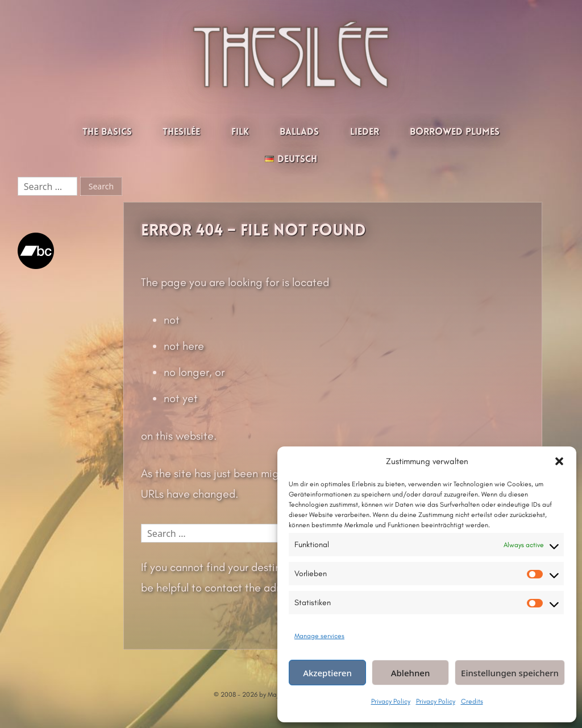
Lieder (365, 132)
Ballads (299, 132)
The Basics (107, 132)
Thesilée (181, 132)
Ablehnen (411, 673)
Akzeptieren (327, 673)
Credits (472, 701)
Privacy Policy (391, 701)
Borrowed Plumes (455, 132)
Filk (240, 132)
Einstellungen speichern (510, 673)
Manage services (319, 636)
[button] (559, 461)
